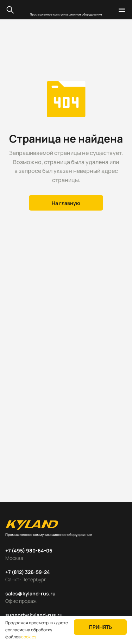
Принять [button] (100, 627)
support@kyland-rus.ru (34, 615)
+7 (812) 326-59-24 (28, 572)
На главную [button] (66, 203)
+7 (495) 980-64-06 (29, 551)
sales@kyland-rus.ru (30, 593)
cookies (29, 637)
